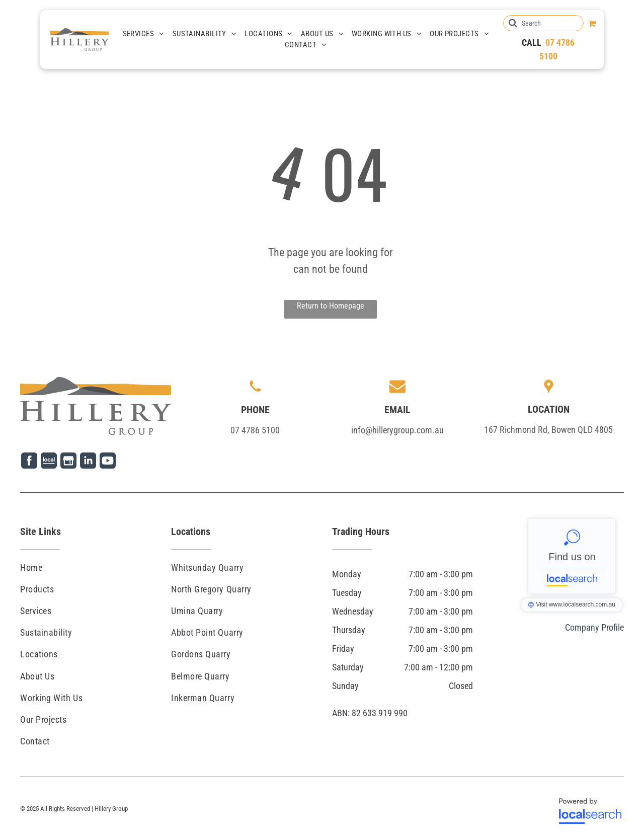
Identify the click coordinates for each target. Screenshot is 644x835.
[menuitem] (144, 34)
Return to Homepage (331, 306)
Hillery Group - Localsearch (572, 556)
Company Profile (594, 627)
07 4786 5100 (255, 430)
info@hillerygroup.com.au (397, 430)
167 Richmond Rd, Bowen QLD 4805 (548, 430)
